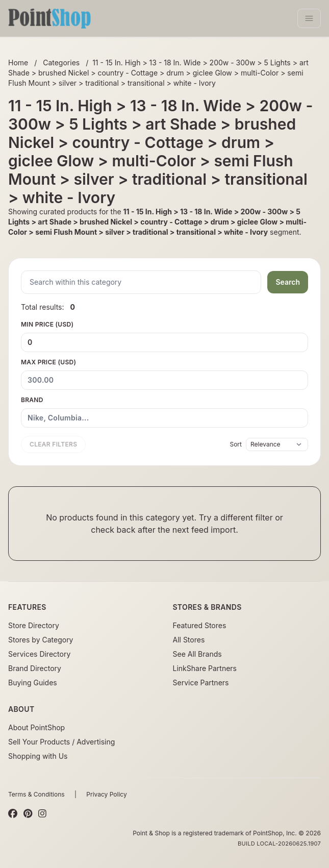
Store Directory (34, 625)
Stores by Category (41, 640)
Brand (164, 412)
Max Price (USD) (164, 374)
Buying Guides (33, 683)
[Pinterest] (28, 814)
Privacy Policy (106, 794)
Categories (61, 63)
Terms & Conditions (36, 794)
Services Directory (39, 654)
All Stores (189, 640)
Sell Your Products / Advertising (61, 742)
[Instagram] (42, 814)
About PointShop (36, 727)
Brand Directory (35, 668)
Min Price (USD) (164, 336)
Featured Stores (200, 625)
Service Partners (201, 683)
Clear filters (53, 444)
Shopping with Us (38, 756)
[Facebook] (13, 814)
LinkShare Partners (205, 668)
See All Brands (197, 654)
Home (18, 63)
